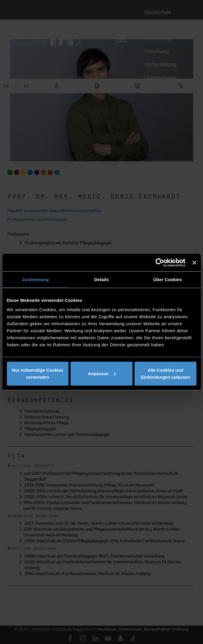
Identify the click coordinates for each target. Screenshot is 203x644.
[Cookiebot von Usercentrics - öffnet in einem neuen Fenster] (160, 263)
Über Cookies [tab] (168, 279)
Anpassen (102, 373)
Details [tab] (102, 279)
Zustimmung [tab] (35, 279)
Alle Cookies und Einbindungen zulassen (166, 373)
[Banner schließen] (194, 263)
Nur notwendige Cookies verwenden (38, 373)
